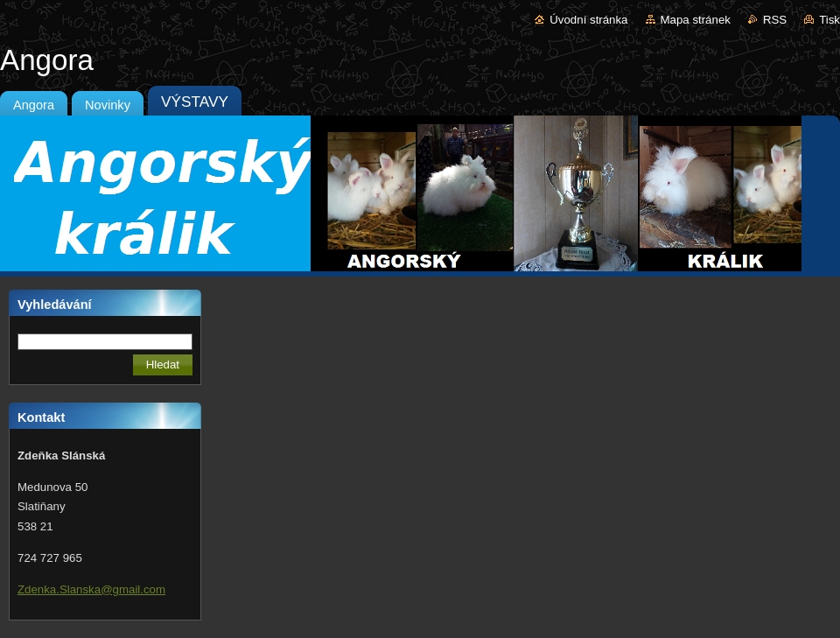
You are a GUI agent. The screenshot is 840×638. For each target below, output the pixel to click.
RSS (775, 20)
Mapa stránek (696, 20)
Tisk (829, 20)
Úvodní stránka (588, 20)
